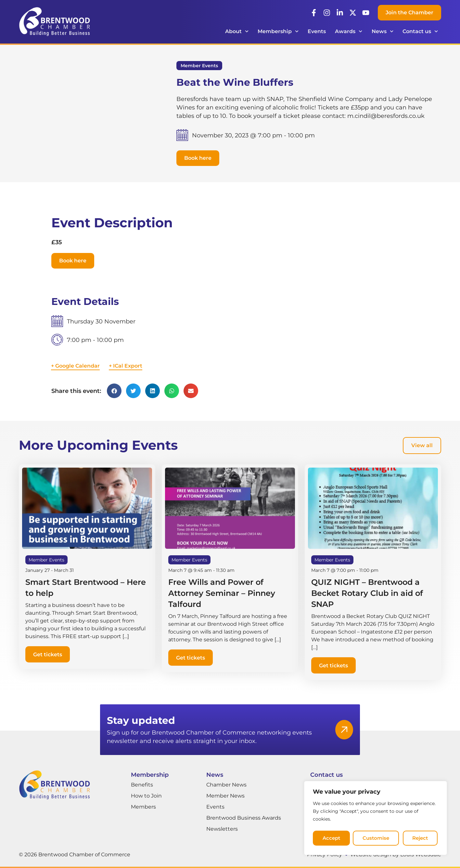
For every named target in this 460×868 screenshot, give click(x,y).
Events (317, 31)
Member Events (199, 66)
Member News (225, 796)
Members (143, 807)
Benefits (142, 785)
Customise (336, 841)
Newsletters (222, 829)
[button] (198, 158)
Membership (278, 31)
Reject (380, 841)
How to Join (146, 796)
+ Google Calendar (75, 366)
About (237, 31)
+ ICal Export (126, 366)
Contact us (420, 31)
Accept (419, 841)
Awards (349, 31)
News (383, 31)
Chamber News (226, 785)
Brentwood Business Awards (244, 818)
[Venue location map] (323, 346)
